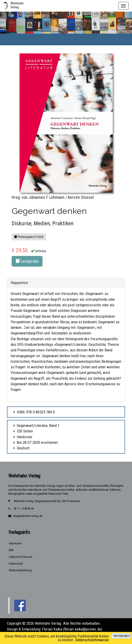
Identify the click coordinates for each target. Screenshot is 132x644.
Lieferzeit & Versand (20, 557)
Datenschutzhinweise (92, 640)
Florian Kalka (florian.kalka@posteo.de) (72, 629)
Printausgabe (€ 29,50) (29, 237)
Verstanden (121, 636)
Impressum (15, 543)
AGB (11, 550)
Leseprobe (27, 261)
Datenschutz (16, 564)
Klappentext (19, 283)
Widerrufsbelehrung (20, 570)
